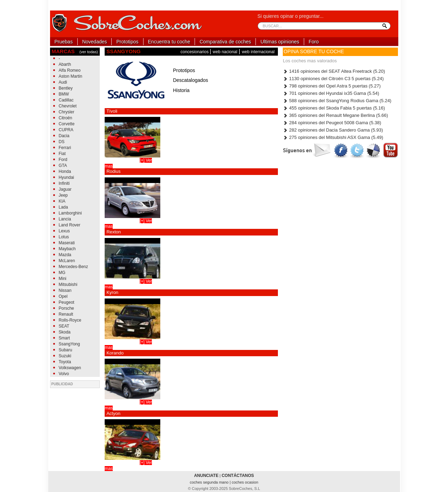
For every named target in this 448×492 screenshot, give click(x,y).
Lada (64, 207)
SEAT (64, 326)
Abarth (65, 64)
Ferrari (65, 148)
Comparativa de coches (225, 42)
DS (62, 142)
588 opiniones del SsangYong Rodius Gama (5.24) (337, 101)
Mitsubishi (68, 284)
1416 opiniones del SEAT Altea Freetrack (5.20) (334, 71)
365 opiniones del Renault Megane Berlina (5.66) (335, 115)
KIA (62, 201)
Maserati (67, 243)
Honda (65, 171)
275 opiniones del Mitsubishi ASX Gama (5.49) (333, 137)
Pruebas (64, 42)
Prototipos (127, 42)
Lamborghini (70, 213)
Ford (63, 160)
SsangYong (69, 344)
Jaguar (65, 189)
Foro (314, 42)
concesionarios (195, 52)
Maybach (67, 249)
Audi (63, 82)
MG (62, 273)
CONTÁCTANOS (238, 476)
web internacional (258, 52)
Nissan (65, 290)
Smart (64, 338)
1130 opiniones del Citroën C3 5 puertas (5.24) (333, 79)
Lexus (64, 231)
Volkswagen (70, 368)
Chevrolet (68, 106)
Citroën (66, 118)
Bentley (66, 88)
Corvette (67, 124)
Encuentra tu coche (169, 42)
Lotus (64, 237)
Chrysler (67, 112)
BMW (64, 94)
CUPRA (66, 130)
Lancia (65, 219)
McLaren (67, 261)
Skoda (65, 332)
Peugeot (67, 302)
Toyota (65, 362)
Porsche (66, 308)
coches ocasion (245, 482)
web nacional (225, 52)
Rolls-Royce (70, 320)
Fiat (62, 154)
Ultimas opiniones (280, 42)
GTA (63, 166)
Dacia (64, 136)
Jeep (63, 195)
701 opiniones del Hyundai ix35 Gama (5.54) (331, 93)
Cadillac (66, 100)
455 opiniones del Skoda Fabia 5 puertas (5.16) (334, 108)
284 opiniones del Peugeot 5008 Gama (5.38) (332, 123)
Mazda (65, 255)
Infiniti (64, 183)
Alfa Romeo (70, 70)
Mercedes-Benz (73, 267)
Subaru (66, 350)
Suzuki (65, 356)
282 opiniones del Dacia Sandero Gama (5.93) (333, 130)
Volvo (64, 374)
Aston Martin (71, 76)
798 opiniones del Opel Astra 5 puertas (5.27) (332, 86)
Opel (63, 296)
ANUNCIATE (206, 476)
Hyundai (66, 177)
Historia (181, 90)
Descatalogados (190, 80)
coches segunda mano (210, 482)
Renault (66, 314)
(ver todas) (89, 52)
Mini (63, 279)
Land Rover (70, 225)
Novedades (95, 42)
